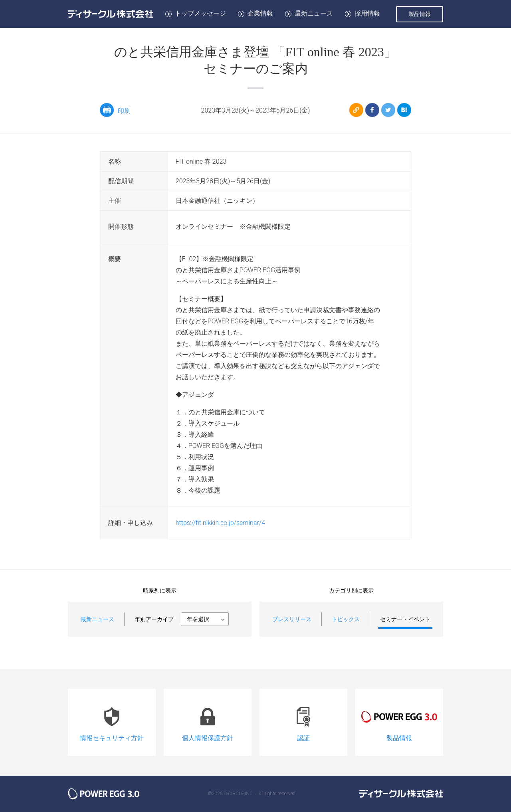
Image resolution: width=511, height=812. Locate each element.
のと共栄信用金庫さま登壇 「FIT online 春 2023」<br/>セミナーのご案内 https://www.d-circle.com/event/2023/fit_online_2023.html (310, 105)
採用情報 (367, 13)
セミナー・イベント (405, 619)
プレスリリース (292, 619)
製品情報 (420, 14)
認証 (303, 721)
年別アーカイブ (154, 619)
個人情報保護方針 (208, 721)
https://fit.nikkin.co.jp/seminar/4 (220, 523)
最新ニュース (314, 13)
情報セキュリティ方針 (112, 721)
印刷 (115, 110)
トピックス (346, 619)
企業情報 (260, 13)
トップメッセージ (200, 13)
